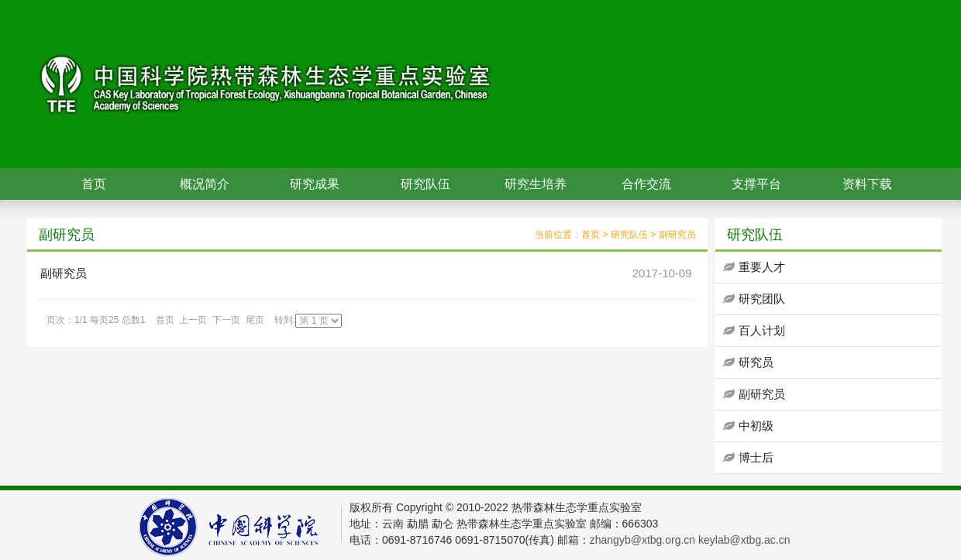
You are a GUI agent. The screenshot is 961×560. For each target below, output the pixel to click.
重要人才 (762, 267)
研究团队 (762, 299)
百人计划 (762, 330)
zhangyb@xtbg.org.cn (642, 540)
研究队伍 (425, 184)
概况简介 (205, 184)
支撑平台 (756, 184)
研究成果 (315, 184)
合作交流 (646, 184)
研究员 (756, 362)
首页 (94, 184)
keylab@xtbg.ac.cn (744, 540)
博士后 (756, 457)
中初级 (756, 426)
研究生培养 (536, 184)
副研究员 (677, 235)
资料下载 (867, 184)
